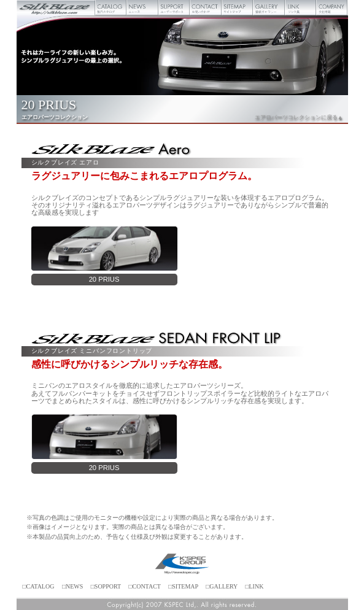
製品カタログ (111, 8)
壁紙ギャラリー (269, 8)
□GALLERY (222, 586)
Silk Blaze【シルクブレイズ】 (56, 8)
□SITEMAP (183, 586)
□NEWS (72, 586)
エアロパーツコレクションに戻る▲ (299, 117)
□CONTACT (144, 586)
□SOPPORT (106, 586)
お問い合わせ (205, 8)
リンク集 (300, 8)
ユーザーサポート (174, 8)
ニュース (142, 8)
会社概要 (332, 8)
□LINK (254, 586)
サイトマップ (237, 8)
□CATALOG (39, 586)
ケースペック (182, 565)
